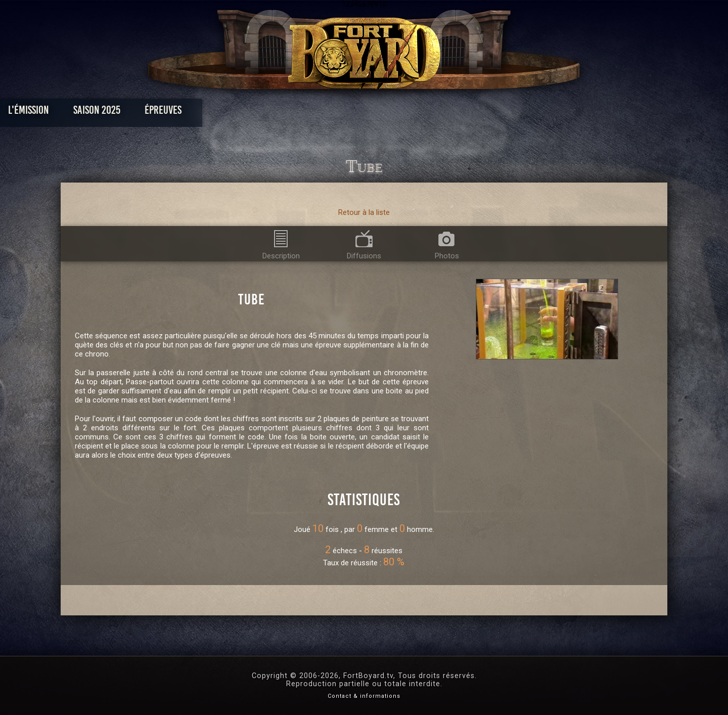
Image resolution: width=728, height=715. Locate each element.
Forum (489, 113)
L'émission (138, 113)
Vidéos (380, 113)
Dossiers (434, 113)
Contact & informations (364, 696)
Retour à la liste (364, 212)
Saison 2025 (206, 113)
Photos (329, 113)
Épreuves (272, 113)
